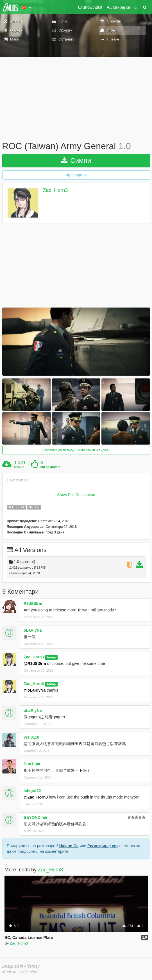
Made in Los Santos (20, 972)
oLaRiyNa (33, 630)
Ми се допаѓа (50, 467)
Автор (51, 657)
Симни (76, 161)
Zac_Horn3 (55, 190)
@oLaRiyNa (35, 690)
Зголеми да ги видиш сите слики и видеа (76, 450)
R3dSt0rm (33, 604)
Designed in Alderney (21, 966)
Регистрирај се (102, 846)
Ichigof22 (32, 791)
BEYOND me (35, 817)
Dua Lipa (32, 764)
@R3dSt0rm (35, 663)
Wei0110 (31, 737)
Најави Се (69, 846)
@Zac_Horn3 (36, 797)
